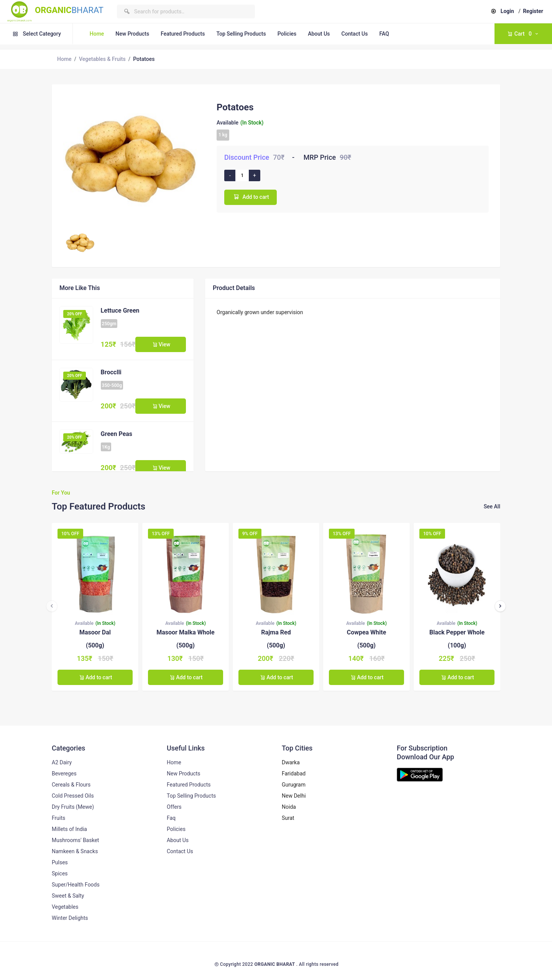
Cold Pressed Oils (73, 796)
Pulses (60, 862)
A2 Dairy (62, 762)
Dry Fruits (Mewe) (73, 807)
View (161, 344)
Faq (171, 818)
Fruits (58, 818)
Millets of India (69, 829)
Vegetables (65, 907)
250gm (109, 324)
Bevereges (64, 774)
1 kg (223, 135)
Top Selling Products (241, 34)
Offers (174, 807)
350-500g (112, 385)
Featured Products (183, 34)
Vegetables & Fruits (102, 59)
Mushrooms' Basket (75, 840)
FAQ (384, 34)
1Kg (106, 447)
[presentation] (52, 606)
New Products (132, 34)
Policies (287, 34)
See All (492, 506)
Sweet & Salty (68, 896)
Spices (60, 873)
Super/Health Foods (76, 885)
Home (97, 34)
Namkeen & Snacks (75, 851)
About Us (319, 34)
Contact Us (355, 34)
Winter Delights (70, 918)
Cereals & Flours (71, 785)
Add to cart (251, 197)
